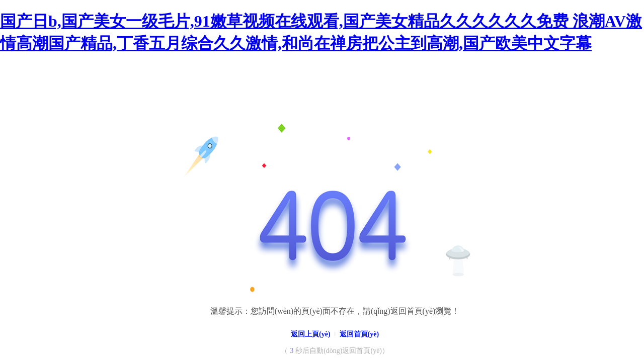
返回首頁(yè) (359, 334)
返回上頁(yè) (311, 334)
